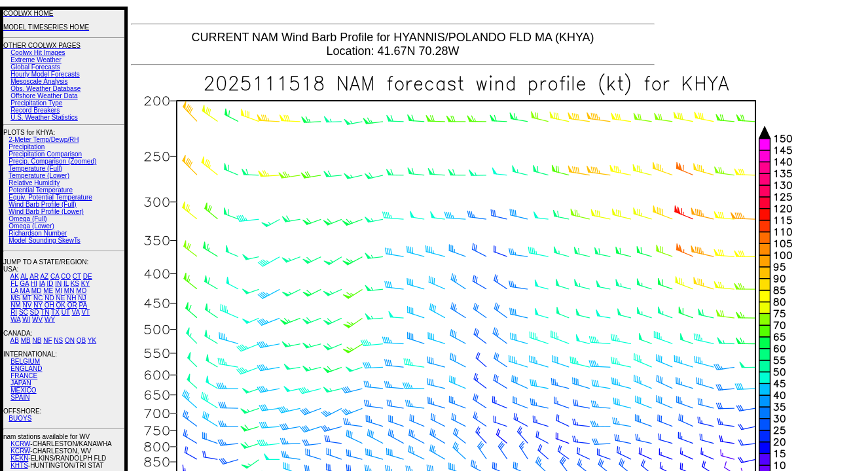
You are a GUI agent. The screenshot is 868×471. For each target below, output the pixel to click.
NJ (82, 298)
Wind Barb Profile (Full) (42, 204)
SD (35, 312)
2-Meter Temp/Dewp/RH (44, 140)
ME (48, 291)
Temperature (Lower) (39, 176)
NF (47, 340)
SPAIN (20, 397)
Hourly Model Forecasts (45, 74)
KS (75, 284)
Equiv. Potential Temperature (50, 197)
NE (60, 298)
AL (24, 276)
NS (58, 340)
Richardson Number (38, 233)
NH (71, 298)
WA (15, 320)
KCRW (20, 444)
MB (26, 340)
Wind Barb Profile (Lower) (46, 212)
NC (38, 298)
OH (49, 305)
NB (37, 340)
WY (50, 320)
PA (83, 305)
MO (81, 291)
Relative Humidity (34, 183)
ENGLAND (26, 369)
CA (55, 276)
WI (26, 320)
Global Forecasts (35, 67)
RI (14, 312)
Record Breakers (35, 110)
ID (50, 284)
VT (85, 312)
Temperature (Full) (35, 168)
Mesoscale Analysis (39, 81)
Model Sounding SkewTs (45, 240)
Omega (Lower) (31, 226)
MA (25, 291)
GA (24, 284)
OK (60, 305)
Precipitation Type (36, 103)
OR (72, 305)
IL (66, 284)
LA (14, 291)
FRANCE (24, 376)
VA (76, 312)
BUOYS (20, 418)
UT (66, 312)
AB (15, 340)
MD (37, 291)
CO (66, 276)
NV (27, 305)
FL (14, 284)
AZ (44, 276)
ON (70, 340)
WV (37, 320)
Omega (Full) (27, 219)
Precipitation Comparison (45, 154)
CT (77, 276)
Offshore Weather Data (44, 96)
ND (49, 298)
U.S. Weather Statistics (44, 117)
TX (55, 312)
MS (15, 298)
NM (16, 305)
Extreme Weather (36, 60)
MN (69, 291)
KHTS (19, 465)
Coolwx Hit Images (38, 53)
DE (88, 276)
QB (81, 340)
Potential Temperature (41, 190)
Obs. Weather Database (45, 89)
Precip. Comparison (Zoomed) (52, 161)
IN (58, 284)
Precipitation (27, 147)
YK (92, 340)
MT (27, 298)
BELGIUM (25, 361)
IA (42, 284)
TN (45, 312)
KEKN (19, 458)
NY (38, 305)
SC (24, 312)
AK (15, 276)
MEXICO (23, 390)
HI (34, 284)
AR (34, 276)
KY (85, 284)
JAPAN (21, 383)
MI (59, 291)
